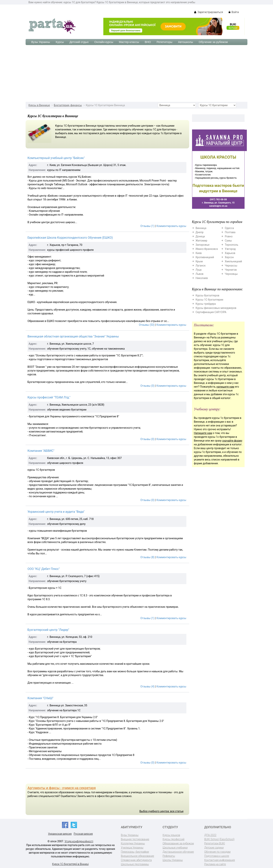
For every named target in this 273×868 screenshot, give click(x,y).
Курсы (60, 42)
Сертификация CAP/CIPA (211, 312)
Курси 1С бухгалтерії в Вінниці (70, 864)
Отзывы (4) (147, 686)
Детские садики (214, 848)
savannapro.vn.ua (218, 206)
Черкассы (231, 266)
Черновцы (231, 274)
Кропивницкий (205, 257)
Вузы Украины (41, 42)
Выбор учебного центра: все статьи (161, 811)
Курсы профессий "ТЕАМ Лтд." (49, 397)
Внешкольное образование (138, 856)
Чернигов (231, 270)
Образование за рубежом (178, 843)
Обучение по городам (218, 852)
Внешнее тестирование (135, 839)
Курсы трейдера (206, 304)
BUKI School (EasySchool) (219, 839)
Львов (200, 274)
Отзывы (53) (147, 325)
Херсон (229, 257)
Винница (201, 228)
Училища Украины (132, 848)
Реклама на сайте (215, 864)
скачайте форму (232, 441)
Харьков (230, 253)
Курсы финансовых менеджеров (216, 308)
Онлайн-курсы (104, 42)
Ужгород (230, 249)
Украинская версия (60, 834)
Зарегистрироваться (208, 12)
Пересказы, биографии (135, 852)
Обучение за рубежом (213, 42)
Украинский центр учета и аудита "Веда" (56, 512)
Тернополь (232, 245)
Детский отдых (79, 42)
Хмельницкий (233, 261)
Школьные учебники (175, 848)
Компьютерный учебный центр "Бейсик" (56, 158)
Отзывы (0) (147, 386)
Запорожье (203, 245)
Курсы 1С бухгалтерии (209, 300)
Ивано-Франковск (207, 249)
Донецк (200, 236)
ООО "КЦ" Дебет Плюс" (44, 569)
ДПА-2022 (210, 835)
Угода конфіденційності (79, 841)
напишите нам (225, 387)
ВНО (148, 42)
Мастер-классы (129, 42)
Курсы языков (171, 835)
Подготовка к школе (217, 856)
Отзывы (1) (147, 226)
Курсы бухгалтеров (207, 295)
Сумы (228, 241)
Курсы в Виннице (39, 105)
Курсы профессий (174, 839)
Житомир (202, 241)
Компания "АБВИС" (41, 451)
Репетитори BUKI (215, 843)
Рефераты (169, 856)
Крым (199, 261)
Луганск (201, 266)
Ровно (229, 236)
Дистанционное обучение (178, 852)
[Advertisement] (136, 73)
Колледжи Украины (133, 843)
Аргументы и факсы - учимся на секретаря (62, 788)
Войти (234, 12)
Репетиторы (164, 42)
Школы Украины (173, 860)
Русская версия (83, 834)
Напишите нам (203, 433)
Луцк (199, 270)
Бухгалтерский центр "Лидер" (48, 630)
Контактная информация (220, 860)
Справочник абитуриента (136, 860)
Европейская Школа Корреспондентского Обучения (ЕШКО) (70, 238)
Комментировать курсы (171, 226)
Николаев (202, 278)
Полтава (230, 232)
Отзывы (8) (147, 557)
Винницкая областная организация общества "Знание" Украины (73, 336)
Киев (199, 253)
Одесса (229, 228)
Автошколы (186, 42)
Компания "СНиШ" (40, 698)
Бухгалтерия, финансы (68, 105)
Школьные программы (135, 864)
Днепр (200, 232)
